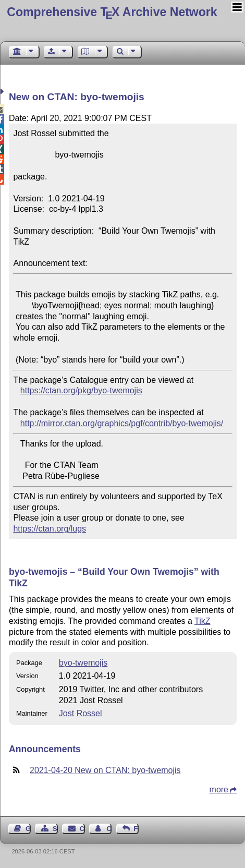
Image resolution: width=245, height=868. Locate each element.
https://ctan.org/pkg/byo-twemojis (81, 390)
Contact (82, 829)
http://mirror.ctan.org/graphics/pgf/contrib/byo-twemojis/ (122, 423)
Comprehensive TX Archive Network (112, 12)
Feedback (136, 829)
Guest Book (28, 829)
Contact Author (109, 829)
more (219, 789)
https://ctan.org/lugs (50, 529)
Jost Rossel (81, 713)
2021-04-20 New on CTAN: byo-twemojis (105, 770)
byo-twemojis (83, 663)
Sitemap (55, 829)
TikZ (203, 621)
